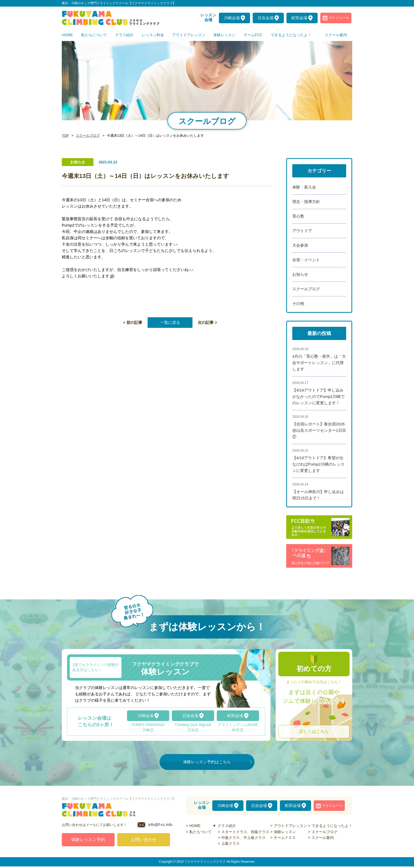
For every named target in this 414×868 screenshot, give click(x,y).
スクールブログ (86, 136)
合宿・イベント (306, 260)
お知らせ (300, 274)
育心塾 (298, 216)
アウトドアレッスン (290, 826)
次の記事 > (207, 322)
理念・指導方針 (306, 202)
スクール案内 (323, 838)
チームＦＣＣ (285, 838)
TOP (65, 136)
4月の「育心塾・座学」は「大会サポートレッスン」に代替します (319, 363)
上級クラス (230, 843)
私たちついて (200, 832)
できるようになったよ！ (332, 826)
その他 (298, 303)
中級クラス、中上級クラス (243, 838)
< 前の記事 (133, 322)
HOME (195, 826)
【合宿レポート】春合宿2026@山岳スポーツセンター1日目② (319, 430)
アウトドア (302, 231)
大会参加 (300, 245)
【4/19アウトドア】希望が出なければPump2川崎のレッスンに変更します (318, 464)
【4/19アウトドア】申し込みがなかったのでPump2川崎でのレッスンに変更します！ (318, 396)
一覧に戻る (170, 322)
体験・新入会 (304, 187)
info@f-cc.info (160, 826)
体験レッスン (285, 832)
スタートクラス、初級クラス (245, 832)
